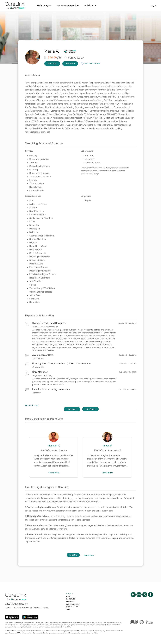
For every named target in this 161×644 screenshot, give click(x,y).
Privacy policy (72, 607)
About (69, 596)
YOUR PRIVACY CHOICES (23, 608)
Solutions (90, 5)
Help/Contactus (73, 604)
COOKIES (8, 608)
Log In (153, 5)
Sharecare (71, 599)
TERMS (46, 608)
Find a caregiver (44, 5)
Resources (71, 602)
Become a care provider (68, 5)
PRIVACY (38, 608)
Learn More (89, 555)
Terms (69, 610)
